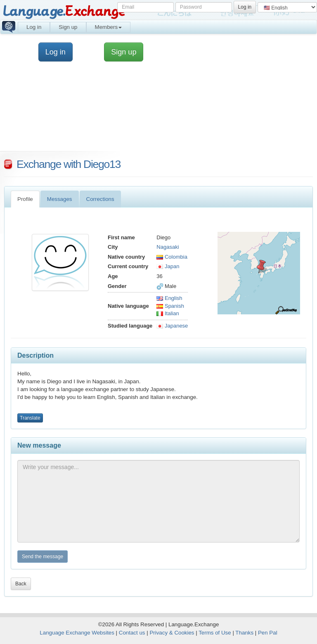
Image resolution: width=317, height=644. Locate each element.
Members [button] (109, 27)
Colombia (172, 257)
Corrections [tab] (100, 199)
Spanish (170, 306)
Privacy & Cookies (172, 633)
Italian (168, 313)
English (169, 298)
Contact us (132, 633)
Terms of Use (215, 633)
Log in (34, 27)
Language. (64, 11)
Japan (168, 266)
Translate (30, 418)
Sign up (68, 27)
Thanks (244, 633)
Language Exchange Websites (77, 633)
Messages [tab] (60, 199)
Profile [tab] (25, 199)
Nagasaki (168, 247)
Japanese (172, 326)
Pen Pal (268, 633)
